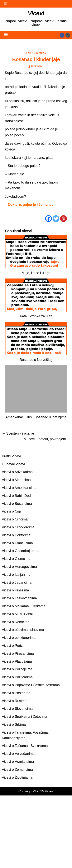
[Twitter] (56, 219)
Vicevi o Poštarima (16, 693)
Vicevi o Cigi (11, 511)
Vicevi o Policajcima (17, 669)
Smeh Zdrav (36, 66)
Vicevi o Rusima (14, 701)
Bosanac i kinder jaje (36, 59)
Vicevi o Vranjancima (18, 762)
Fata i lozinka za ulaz (36, 316)
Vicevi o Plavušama (17, 661)
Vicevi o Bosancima (37, 53)
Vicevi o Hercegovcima (19, 567)
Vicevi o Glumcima (16, 559)
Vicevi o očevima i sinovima (23, 630)
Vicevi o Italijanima (16, 575)
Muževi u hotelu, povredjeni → (47, 439)
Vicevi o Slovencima (17, 709)
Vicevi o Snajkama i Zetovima (24, 717)
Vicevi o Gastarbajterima (21, 551)
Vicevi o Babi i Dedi (17, 496)
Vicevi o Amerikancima (19, 488)
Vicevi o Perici (13, 646)
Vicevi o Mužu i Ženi (17, 614)
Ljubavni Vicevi (13, 464)
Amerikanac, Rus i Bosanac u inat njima (36, 417)
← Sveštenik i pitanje (18, 433)
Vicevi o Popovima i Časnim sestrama (31, 685)
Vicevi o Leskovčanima (19, 598)
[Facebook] (48, 219)
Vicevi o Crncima (15, 519)
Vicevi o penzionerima (19, 638)
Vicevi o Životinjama (17, 777)
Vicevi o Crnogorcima (18, 527)
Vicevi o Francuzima (17, 543)
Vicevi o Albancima (16, 480)
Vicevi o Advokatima (17, 472)
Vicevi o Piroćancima (18, 654)
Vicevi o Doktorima (16, 535)
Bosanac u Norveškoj (36, 360)
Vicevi (36, 13)
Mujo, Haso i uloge (36, 273)
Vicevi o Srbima (14, 724)
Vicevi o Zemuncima (17, 770)
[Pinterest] (63, 219)
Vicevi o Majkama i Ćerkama (24, 606)
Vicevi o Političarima (17, 677)
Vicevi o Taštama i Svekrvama (25, 746)
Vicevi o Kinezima (15, 590)
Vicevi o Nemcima (16, 622)
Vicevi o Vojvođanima (18, 754)
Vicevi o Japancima (17, 583)
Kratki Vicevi (11, 456)
